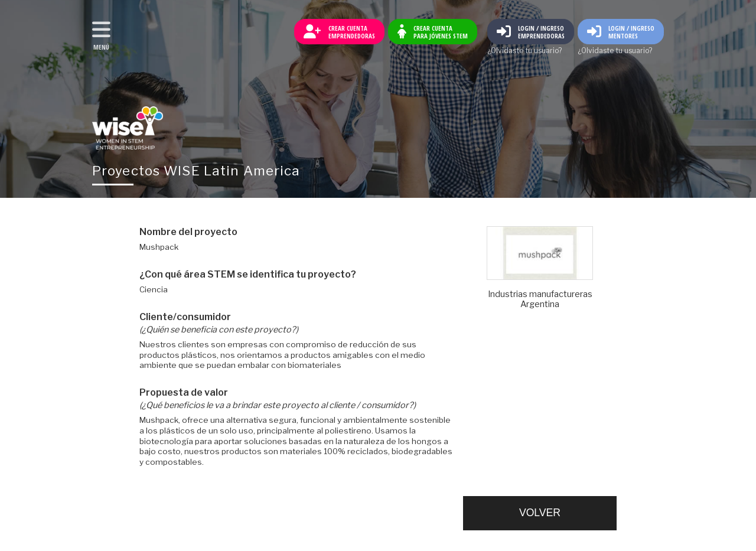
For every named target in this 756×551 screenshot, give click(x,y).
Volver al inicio (128, 128)
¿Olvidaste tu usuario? (524, 51)
